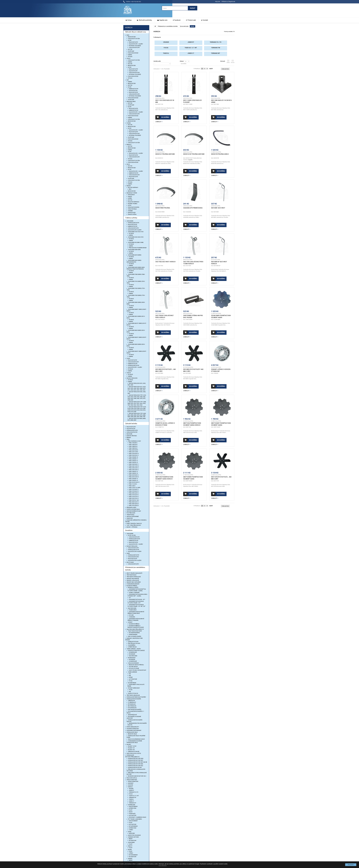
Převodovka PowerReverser (137, 248)
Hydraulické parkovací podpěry (136, 697)
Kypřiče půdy (132, 808)
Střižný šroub (132, 647)
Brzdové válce (132, 734)
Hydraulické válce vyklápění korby (136, 736)
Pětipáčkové (132, 704)
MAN (128, 35)
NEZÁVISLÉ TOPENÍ (132, 193)
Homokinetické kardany (134, 730)
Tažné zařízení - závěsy (134, 649)
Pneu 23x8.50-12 (133, 461)
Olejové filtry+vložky (135, 230)
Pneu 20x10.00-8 (133, 450)
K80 (130, 675)
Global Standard (134, 592)
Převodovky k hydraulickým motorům (136, 770)
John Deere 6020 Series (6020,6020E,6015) (134, 261)
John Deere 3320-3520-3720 (135, 232)
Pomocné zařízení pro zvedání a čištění (136, 521)
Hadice (130, 196)
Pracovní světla (132, 778)
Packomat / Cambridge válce (137, 817)
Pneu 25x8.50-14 (133, 480)
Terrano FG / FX (133, 792)
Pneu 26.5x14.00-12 (134, 482)
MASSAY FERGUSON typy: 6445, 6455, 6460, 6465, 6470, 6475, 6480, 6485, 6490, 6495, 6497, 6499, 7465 (137, 415)
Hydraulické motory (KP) (135, 760)
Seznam (233, 61)
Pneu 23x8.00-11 (133, 459)
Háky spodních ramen (134, 636)
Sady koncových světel (134, 753)
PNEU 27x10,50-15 (134, 491)
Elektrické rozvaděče (134, 709)
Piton (130, 681)
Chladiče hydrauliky (133, 729)
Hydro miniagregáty (133, 727)
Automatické (133, 679)
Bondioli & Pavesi (133, 587)
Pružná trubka (132, 204)
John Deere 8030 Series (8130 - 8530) (136, 345)
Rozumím (351, 865)
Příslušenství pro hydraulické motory (137, 773)
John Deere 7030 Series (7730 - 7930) (136, 296)
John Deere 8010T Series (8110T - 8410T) (137, 324)
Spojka (130, 56)
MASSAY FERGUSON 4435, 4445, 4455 (137, 392)
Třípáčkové (131, 700)
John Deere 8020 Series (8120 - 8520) (136, 331)
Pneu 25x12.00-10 (134, 477)
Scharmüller (133, 652)
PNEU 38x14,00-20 (134, 504)
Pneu (128, 439)
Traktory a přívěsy (131, 218)
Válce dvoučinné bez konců (136, 739)
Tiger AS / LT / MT (134, 796)
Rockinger (132, 654)
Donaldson (129, 530)
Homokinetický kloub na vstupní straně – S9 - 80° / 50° (136, 605)
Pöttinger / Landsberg (135, 819)
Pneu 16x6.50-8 (133, 444)
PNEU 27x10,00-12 (134, 489)
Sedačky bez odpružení (133, 582)
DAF (128, 80)
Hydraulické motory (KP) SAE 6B (137, 762)
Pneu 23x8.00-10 (133, 457)
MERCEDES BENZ (131, 101)
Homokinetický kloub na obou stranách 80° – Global (137, 595)
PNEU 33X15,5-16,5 (134, 500)
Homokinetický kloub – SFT (137, 599)
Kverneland (131, 805)
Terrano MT (132, 803)
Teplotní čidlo (132, 209)
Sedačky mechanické (133, 578)
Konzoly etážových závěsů (136, 650)
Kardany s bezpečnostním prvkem (134, 639)
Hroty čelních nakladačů (134, 573)
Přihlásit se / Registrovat (228, 2)
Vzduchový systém (134, 39)
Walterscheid (132, 608)
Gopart (130, 622)
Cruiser (131, 788)
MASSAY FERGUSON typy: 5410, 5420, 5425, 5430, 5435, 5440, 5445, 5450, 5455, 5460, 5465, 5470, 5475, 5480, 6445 (137, 398)
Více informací (163, 865)
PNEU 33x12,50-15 (134, 498)
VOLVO (128, 58)
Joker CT (131, 801)
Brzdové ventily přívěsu (136, 665)
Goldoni (130, 785)
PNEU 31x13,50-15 (134, 495)
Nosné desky (132, 658)
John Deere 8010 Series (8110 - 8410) (136, 317)
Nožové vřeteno (132, 436)
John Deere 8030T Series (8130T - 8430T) (137, 352)
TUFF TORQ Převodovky (134, 525)
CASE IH (129, 373)
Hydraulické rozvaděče (134, 699)
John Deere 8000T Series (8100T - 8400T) (137, 310)
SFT (130, 598)
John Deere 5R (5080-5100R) (136, 242)
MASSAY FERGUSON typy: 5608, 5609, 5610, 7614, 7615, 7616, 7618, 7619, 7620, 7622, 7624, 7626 (137, 403)
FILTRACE (130, 369)
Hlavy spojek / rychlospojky (137, 670)
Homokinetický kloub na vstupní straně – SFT (136, 602)
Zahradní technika (131, 424)
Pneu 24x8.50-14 (133, 473)
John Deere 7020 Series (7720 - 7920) (136, 289)
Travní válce (130, 515)
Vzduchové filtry (134, 47)
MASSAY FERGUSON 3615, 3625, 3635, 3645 (137, 384)
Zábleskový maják (133, 751)
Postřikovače (131, 513)
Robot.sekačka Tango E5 (134, 523)
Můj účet (218, 2)
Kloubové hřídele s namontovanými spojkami (136, 626)
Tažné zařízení (132, 672)
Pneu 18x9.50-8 (133, 448)
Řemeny (129, 437)
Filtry (130, 40)
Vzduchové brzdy (133, 663)
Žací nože (129, 434)
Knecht (130, 846)
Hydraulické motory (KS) (135, 766)
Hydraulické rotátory (135, 767)
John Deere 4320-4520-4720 (135, 237)
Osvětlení (131, 51)
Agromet (131, 783)
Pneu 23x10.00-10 (134, 453)
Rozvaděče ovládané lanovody (134, 717)
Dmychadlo (131, 195)
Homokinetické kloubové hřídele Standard (136, 619)
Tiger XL (131, 799)
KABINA (131, 235)
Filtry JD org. (132, 535)
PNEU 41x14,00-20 (134, 505)
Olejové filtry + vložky (136, 44)
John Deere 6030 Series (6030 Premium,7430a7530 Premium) (136, 268)
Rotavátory (132, 840)
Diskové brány (133, 806)
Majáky (129, 744)
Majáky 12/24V (132, 746)
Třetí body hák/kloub (133, 695)
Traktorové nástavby (135, 631)
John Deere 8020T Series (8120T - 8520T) (137, 338)
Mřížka (228, 61)
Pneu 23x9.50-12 (133, 462)
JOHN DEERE (130, 221)
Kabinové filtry (133, 89)
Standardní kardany (133, 584)
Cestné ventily (133, 667)
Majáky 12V (131, 748)
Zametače (129, 518)
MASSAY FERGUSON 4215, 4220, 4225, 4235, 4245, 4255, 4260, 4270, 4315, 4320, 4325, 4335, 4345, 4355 (137, 388)
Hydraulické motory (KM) (135, 758)
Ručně (130, 677)
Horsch (130, 787)
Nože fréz (132, 833)
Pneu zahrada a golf (134, 441)
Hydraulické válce (132, 732)
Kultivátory (132, 815)
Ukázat (182, 61)
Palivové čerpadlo (133, 202)
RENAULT (129, 144)
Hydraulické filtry (133, 223)
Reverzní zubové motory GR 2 (137, 776)
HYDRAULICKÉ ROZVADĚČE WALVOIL (134, 721)
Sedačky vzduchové (133, 580)
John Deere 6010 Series (134, 255)
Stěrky (131, 830)
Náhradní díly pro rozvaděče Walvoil (137, 724)
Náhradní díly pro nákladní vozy (136, 32)
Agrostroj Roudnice (134, 835)
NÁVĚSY (129, 186)
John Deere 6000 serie (134, 250)
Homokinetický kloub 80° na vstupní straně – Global (137, 590)
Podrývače (132, 814)
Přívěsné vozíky (131, 507)
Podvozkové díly (133, 53)
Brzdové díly (132, 37)
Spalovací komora (133, 207)
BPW (130, 189)
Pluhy (130, 810)
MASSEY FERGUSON (132, 378)
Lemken (130, 858)
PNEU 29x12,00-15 (134, 493)
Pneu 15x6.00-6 (133, 443)
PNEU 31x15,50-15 (134, 496)
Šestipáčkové (132, 706)
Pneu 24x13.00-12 (134, 470)
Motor (130, 49)
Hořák (130, 198)
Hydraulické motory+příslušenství (132, 756)
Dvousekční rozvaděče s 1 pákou (135, 712)
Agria (129, 832)
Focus (131, 794)
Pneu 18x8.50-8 (133, 446)
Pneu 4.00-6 (132, 486)
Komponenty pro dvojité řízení (136, 685)
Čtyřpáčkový (132, 702)
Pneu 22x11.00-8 (133, 452)
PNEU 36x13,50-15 (134, 502)
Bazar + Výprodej (132, 527)
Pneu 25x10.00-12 (134, 475)
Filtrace (131, 233)
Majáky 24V (131, 750)
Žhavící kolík (132, 213)
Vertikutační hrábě (132, 516)
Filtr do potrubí (134, 668)
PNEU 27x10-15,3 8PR (134, 488)
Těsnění (130, 211)
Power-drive (133, 610)
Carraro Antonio (133, 837)
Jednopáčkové (132, 715)
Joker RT (131, 790)
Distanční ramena (134, 633)
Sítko (129, 205)
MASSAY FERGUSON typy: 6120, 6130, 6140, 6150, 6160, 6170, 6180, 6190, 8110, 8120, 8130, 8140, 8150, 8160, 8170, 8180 (137, 409)
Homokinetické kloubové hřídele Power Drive (136, 612)
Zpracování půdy (132, 780)
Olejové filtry (133, 71)
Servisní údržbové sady (134, 511)
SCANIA (128, 123)
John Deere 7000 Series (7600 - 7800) (136, 275)
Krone (130, 850)
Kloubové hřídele (132, 586)
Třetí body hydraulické (134, 577)
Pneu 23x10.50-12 (134, 455)
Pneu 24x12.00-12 (134, 468)
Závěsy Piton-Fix (133, 693)
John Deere (131, 842)
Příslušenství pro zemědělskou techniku (135, 569)
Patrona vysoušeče (135, 46)
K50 (130, 674)
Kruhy (130, 812)
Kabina (130, 55)
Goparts (190, 160)
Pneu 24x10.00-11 (134, 464)
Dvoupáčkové (132, 708)
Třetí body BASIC (131, 575)
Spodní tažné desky (134, 688)
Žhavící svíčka (132, 214)
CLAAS (128, 358)
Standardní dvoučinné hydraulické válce (134, 742)
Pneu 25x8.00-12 (133, 479)
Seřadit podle (157, 61)
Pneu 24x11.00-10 (134, 466)
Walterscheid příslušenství (135, 629)
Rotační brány (133, 826)
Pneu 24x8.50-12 (133, 471)
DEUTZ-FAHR (130, 562)
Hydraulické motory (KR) (135, 764)
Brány (130, 839)
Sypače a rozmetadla (133, 509)
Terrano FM (132, 797)
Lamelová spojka (133, 641)
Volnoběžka (131, 645)
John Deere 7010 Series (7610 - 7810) (136, 282)
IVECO (128, 164)
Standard (132, 617)
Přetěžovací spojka (134, 643)
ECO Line (131, 615)
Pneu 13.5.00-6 (133, 484)
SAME (128, 553)
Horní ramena (133, 634)
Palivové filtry (133, 42)
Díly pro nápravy (133, 187)
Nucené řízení (132, 683)
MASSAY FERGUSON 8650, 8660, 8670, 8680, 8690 (137, 419)
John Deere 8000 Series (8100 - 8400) (136, 303)
